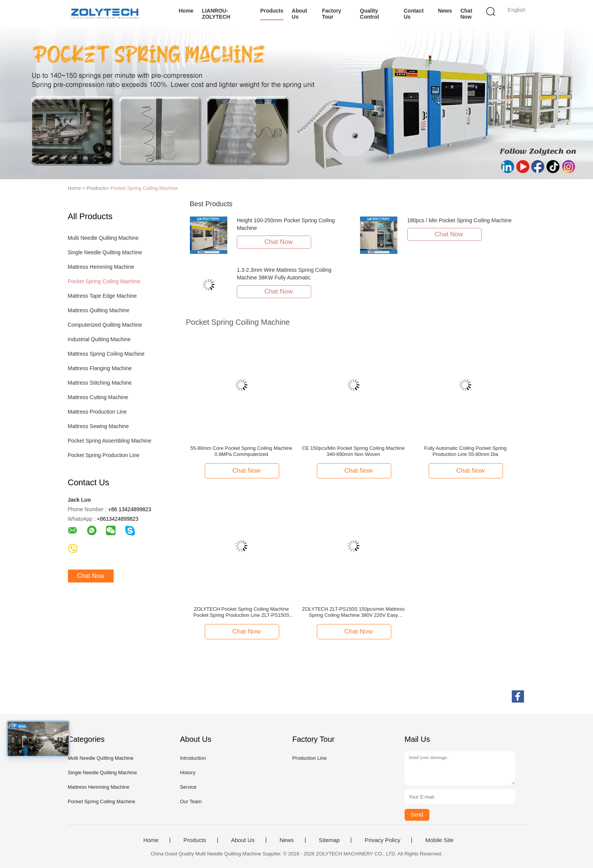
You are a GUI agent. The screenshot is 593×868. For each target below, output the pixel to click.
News (445, 11)
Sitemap (329, 840)
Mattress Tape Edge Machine (102, 296)
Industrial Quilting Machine (99, 339)
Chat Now (466, 14)
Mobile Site (439, 840)
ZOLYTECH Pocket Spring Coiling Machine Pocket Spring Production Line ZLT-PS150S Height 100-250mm (241, 612)
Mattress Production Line (97, 412)
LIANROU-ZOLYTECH (216, 14)
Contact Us (414, 14)
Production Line (309, 758)
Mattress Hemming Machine (101, 267)
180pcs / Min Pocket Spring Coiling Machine (460, 220)
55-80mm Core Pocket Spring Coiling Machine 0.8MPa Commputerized (241, 451)
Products (272, 11)
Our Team (191, 801)
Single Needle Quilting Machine (105, 252)
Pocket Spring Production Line (104, 455)
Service (188, 787)
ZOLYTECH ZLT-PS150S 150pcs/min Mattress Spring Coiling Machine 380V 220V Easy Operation (353, 612)
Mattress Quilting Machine (99, 310)
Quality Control (370, 14)
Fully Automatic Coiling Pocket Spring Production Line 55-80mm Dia (465, 451)
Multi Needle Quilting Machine (103, 238)
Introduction (193, 758)
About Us (299, 14)
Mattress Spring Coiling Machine (106, 354)
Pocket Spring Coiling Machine (144, 188)
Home (186, 11)
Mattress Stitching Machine (100, 383)
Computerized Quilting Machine (105, 325)
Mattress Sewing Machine (98, 426)
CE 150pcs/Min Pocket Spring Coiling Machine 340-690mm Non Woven (353, 451)
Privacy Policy (382, 840)
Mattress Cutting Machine (98, 397)
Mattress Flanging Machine (100, 368)
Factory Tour (332, 14)
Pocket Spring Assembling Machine (110, 441)
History (188, 773)
